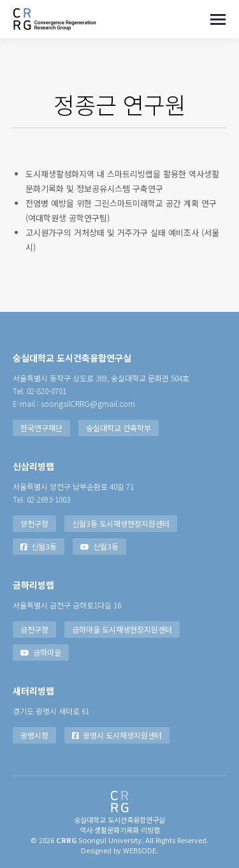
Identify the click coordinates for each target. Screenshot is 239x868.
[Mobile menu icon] (218, 19)
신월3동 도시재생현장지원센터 (121, 523)
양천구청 (34, 523)
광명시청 (34, 735)
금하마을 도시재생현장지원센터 (122, 629)
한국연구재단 (41, 428)
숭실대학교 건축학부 (119, 428)
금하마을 (41, 652)
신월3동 (39, 546)
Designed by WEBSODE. (119, 850)
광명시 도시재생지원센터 (117, 735)
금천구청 (34, 629)
